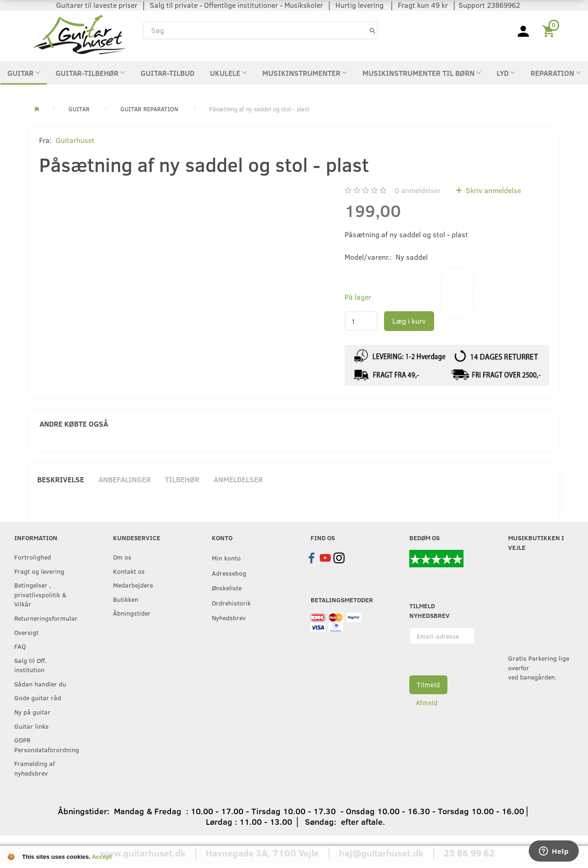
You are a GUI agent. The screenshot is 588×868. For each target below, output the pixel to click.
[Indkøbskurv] (550, 30)
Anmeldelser (238, 479)
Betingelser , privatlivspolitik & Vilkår (40, 594)
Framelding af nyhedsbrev (34, 768)
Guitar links (31, 726)
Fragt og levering (39, 571)
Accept (102, 857)
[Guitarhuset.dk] (79, 34)
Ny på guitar (32, 712)
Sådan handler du (40, 684)
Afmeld (427, 702)
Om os (122, 557)
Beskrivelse (61, 479)
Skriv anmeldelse (492, 190)
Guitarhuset (75, 140)
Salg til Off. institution (31, 665)
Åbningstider (132, 613)
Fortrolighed (33, 557)
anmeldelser (418, 190)
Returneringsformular (45, 618)
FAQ (20, 646)
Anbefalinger (124, 479)
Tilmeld (428, 685)
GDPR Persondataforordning (45, 745)
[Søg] (373, 30)
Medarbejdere (133, 585)
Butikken (126, 599)
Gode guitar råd (38, 697)
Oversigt (26, 632)
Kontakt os (129, 571)
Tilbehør (182, 479)
